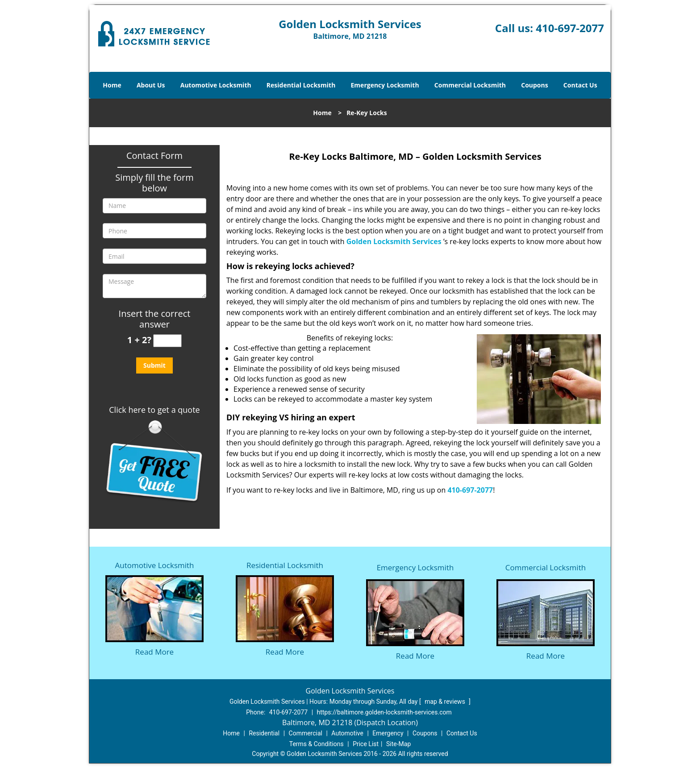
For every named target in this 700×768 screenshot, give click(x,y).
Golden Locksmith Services (394, 241)
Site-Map (398, 744)
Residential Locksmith (301, 85)
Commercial (306, 733)
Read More (154, 652)
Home (112, 85)
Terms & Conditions (317, 744)
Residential (264, 733)
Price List (366, 744)
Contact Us (580, 85)
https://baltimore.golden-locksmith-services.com (384, 712)
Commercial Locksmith (470, 85)
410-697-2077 (570, 28)
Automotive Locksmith (216, 85)
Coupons (534, 85)
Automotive (347, 733)
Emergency (388, 733)
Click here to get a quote (154, 410)
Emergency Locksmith (385, 85)
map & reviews (446, 702)
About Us (151, 85)
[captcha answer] (167, 341)
